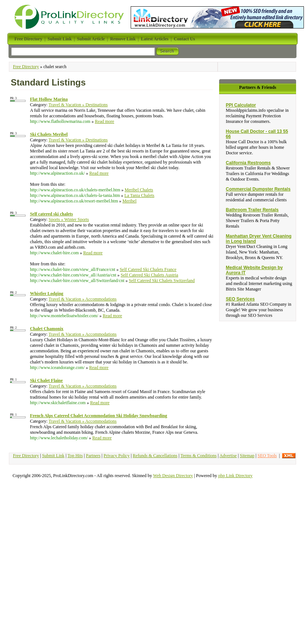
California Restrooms (248, 163)
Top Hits (75, 456)
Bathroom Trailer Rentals (252, 210)
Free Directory (26, 67)
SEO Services (240, 299)
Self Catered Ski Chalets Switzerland (162, 281)
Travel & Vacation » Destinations (78, 105)
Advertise (228, 456)
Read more (104, 121)
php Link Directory (236, 476)
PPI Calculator (241, 105)
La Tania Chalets (139, 195)
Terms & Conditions (198, 456)
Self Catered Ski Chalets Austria (149, 275)
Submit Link (53, 456)
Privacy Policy (117, 456)
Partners (93, 456)
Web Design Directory (173, 476)
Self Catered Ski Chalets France (148, 269)
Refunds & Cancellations (155, 456)
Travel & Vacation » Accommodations (83, 299)
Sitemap (247, 456)
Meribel (130, 201)
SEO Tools (267, 456)
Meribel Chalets (139, 190)
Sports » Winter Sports (69, 219)
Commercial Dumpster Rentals (258, 189)
